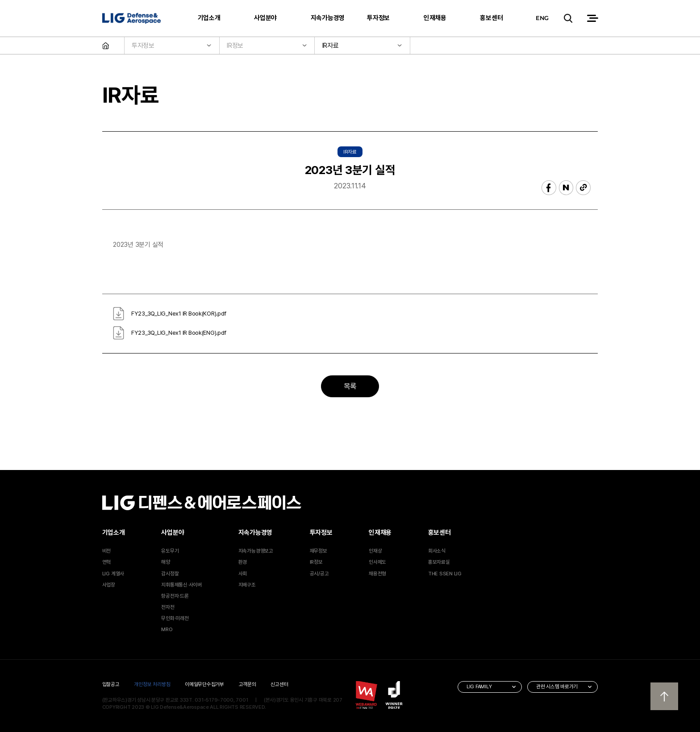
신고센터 (279, 684)
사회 (243, 574)
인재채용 (435, 18)
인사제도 (377, 562)
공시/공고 (319, 574)
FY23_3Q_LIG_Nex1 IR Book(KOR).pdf (179, 314)
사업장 (109, 585)
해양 (166, 562)
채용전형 (377, 574)
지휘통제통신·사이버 (181, 585)
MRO (167, 629)
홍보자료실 (439, 562)
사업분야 (265, 18)
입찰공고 (111, 684)
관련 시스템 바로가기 (557, 686)
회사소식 (437, 551)
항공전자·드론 (175, 596)
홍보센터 (491, 18)
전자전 (168, 607)
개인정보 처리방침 (152, 684)
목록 (350, 386)
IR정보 (316, 562)
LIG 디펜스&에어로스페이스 (132, 19)
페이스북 (549, 188)
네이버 (566, 188)
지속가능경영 (328, 18)
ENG (542, 18)
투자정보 (378, 18)
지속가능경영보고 (256, 551)
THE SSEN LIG (445, 574)
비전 (107, 551)
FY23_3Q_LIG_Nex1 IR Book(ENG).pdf (179, 333)
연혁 (107, 562)
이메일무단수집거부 (204, 684)
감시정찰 (170, 574)
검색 (567, 19)
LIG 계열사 (113, 574)
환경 (243, 562)
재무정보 (319, 551)
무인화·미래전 (175, 618)
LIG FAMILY (479, 686)
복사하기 (583, 188)
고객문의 (248, 684)
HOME (113, 46)
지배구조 (247, 585)
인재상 (375, 551)
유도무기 (170, 551)
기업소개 (209, 18)
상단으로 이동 (664, 696)
